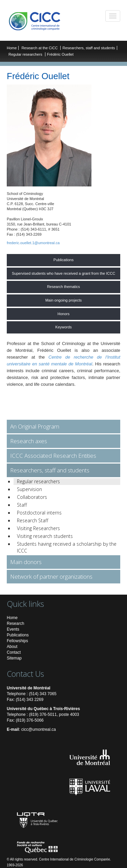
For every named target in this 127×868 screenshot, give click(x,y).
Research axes (29, 441)
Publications (63, 260)
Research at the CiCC (40, 48)
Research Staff (33, 520)
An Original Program (35, 426)
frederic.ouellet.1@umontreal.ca (33, 243)
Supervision (29, 489)
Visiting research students (45, 536)
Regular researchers (25, 54)
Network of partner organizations (51, 576)
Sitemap (14, 658)
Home (12, 48)
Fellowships (17, 641)
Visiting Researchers (38, 528)
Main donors (26, 562)
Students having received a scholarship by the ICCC (67, 547)
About (12, 647)
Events (13, 629)
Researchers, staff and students (89, 48)
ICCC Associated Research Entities (53, 456)
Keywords (63, 327)
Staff (22, 505)
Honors (63, 314)
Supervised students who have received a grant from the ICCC (63, 273)
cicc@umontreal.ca (39, 729)
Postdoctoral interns (39, 513)
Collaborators (32, 497)
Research (15, 623)
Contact (14, 652)
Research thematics (63, 287)
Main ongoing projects (64, 300)
